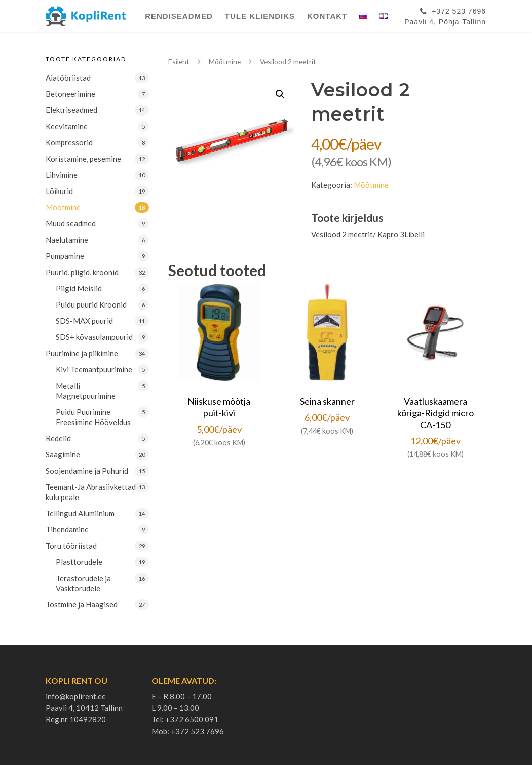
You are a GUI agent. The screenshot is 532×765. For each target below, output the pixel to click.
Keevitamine (67, 126)
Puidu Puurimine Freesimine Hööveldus (93, 417)
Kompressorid (69, 142)
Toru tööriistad (71, 546)
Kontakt (327, 16)
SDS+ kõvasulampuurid (94, 337)
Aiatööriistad (68, 78)
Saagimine (63, 454)
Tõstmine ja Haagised (82, 604)
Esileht (179, 62)
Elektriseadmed (71, 110)
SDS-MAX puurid (84, 321)
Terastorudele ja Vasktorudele (83, 583)
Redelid (58, 438)
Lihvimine (62, 175)
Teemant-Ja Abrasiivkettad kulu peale (91, 492)
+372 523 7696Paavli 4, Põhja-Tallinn (445, 15)
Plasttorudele (79, 562)
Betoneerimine (70, 94)
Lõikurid (59, 191)
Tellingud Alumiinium (80, 513)
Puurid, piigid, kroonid (82, 272)
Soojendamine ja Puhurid (87, 471)
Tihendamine (67, 529)
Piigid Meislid (79, 288)
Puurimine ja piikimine (82, 353)
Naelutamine (67, 240)
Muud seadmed (71, 223)
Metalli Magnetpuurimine (86, 391)
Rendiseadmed (179, 16)
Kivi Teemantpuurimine (94, 369)
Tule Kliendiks (260, 16)
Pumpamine (65, 256)
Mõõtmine (63, 207)
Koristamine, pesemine (83, 159)
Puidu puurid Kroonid (91, 304)
